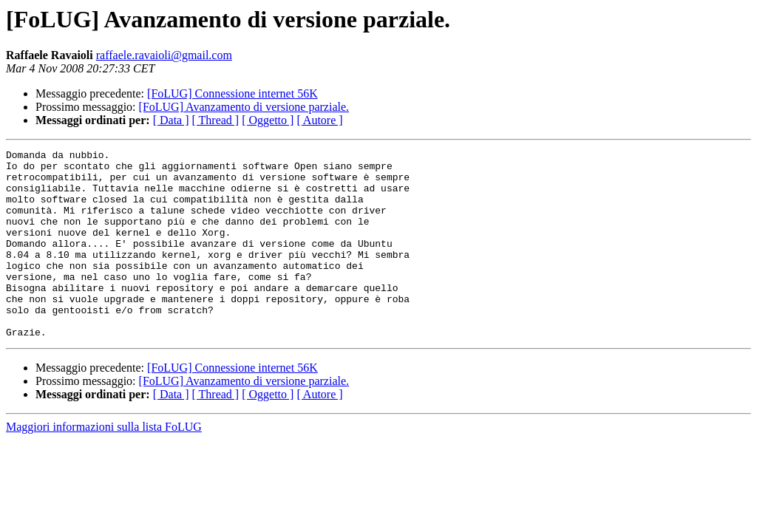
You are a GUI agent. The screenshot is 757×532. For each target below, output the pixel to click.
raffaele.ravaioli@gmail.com (164, 55)
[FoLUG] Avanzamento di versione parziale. (244, 107)
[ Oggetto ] (268, 120)
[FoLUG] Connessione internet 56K (232, 93)
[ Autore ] (319, 120)
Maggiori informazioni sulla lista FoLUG (104, 464)
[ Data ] (171, 120)
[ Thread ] (216, 120)
